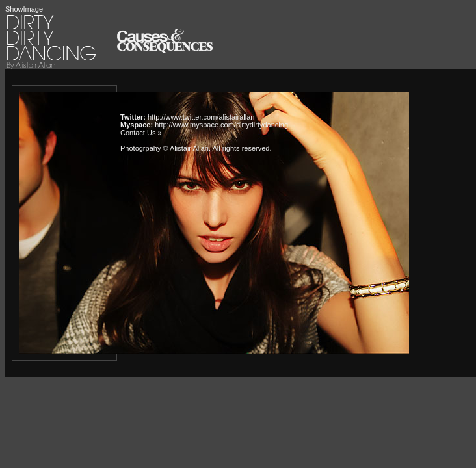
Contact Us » (141, 133)
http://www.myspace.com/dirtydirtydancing (221, 125)
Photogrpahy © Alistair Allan (165, 148)
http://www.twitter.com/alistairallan (201, 117)
